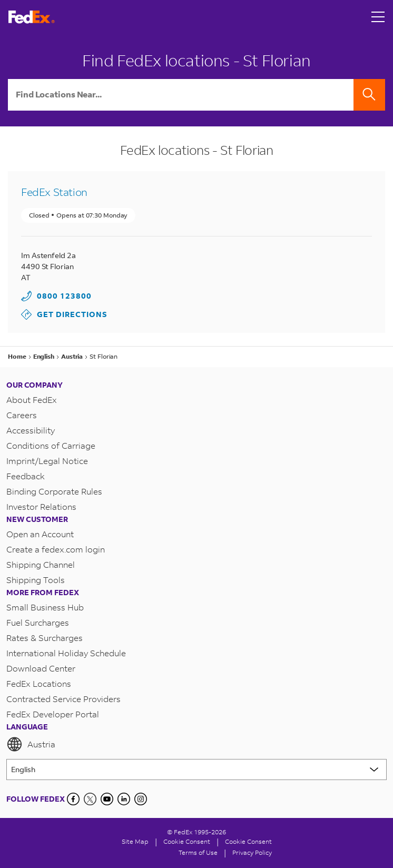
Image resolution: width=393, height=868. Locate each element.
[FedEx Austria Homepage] (32, 17)
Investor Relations (41, 506)
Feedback (26, 476)
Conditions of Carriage (51, 445)
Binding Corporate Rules (54, 491)
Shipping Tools (36, 580)
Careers (22, 415)
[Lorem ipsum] (196, 770)
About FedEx (32, 400)
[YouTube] (107, 799)
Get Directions (64, 314)
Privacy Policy (252, 852)
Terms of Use (198, 852)
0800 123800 (64, 296)
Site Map (135, 841)
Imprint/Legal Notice (47, 461)
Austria (31, 744)
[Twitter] (90, 799)
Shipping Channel (41, 564)
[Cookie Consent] (187, 841)
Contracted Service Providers (63, 699)
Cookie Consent (248, 841)
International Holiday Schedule (66, 653)
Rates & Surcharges (45, 638)
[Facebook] (73, 799)
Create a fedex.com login (56, 549)
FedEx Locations (39, 683)
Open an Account (40, 534)
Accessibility (31, 430)
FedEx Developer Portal (53, 714)
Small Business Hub (45, 607)
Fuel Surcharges (38, 622)
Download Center (41, 668)
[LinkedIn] (124, 799)
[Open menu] (378, 17)
